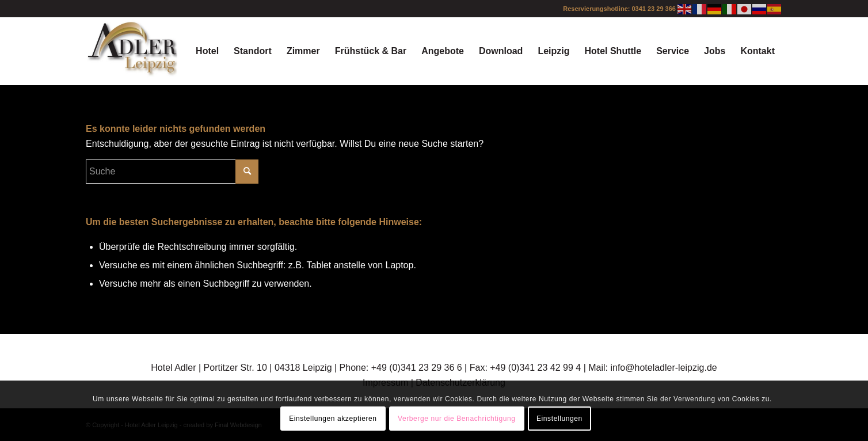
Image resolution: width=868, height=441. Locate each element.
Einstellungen (559, 419)
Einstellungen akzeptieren (333, 419)
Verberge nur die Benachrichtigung (457, 419)
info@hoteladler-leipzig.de (663, 368)
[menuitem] (207, 51)
